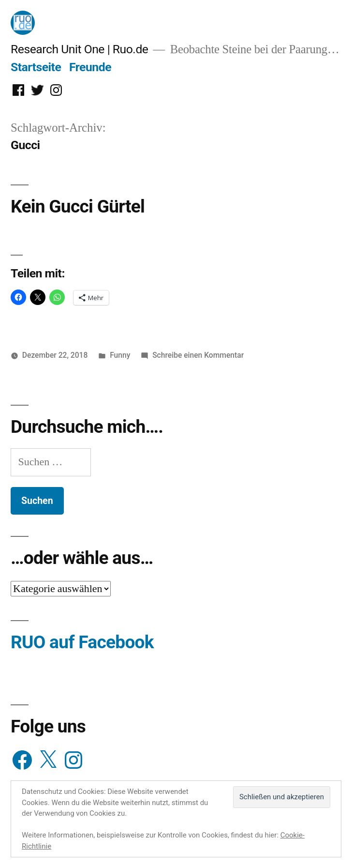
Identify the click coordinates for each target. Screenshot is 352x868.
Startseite (36, 67)
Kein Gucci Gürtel (78, 206)
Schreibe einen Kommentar (198, 355)
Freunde (90, 67)
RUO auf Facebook (82, 642)
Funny (120, 355)
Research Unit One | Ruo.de (79, 49)
